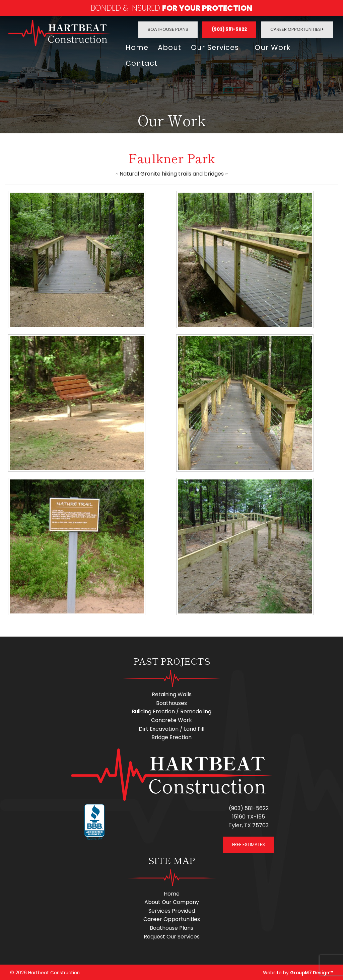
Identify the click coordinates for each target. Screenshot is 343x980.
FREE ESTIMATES (249, 843)
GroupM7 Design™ (312, 971)
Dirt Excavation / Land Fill (171, 727)
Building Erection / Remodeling (171, 710)
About (170, 47)
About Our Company (172, 901)
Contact (142, 62)
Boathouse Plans (168, 29)
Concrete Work (171, 719)
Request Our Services (172, 935)
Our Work (275, 47)
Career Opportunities (297, 29)
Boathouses (171, 701)
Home (137, 47)
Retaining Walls (172, 693)
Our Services (216, 47)
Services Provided (172, 909)
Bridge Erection (171, 736)
